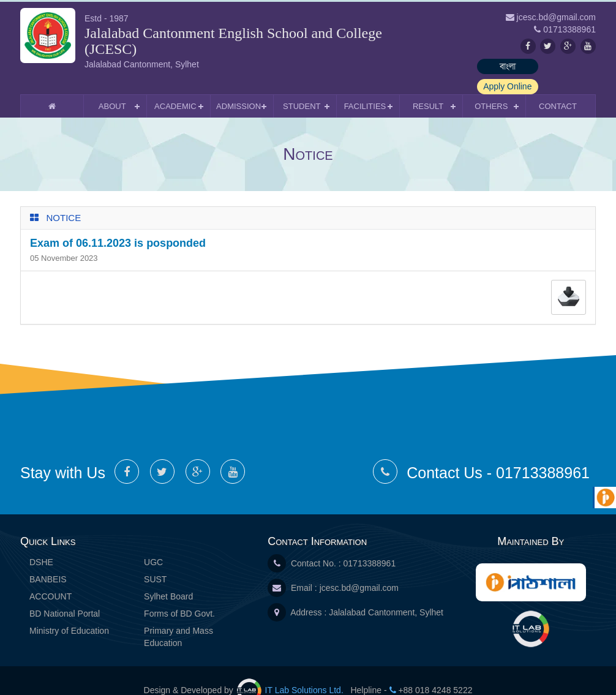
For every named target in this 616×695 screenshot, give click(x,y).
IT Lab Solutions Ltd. (291, 670)
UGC (153, 542)
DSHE (41, 542)
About (112, 86)
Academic (175, 86)
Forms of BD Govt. (179, 593)
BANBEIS (48, 559)
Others (491, 86)
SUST (155, 559)
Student (302, 86)
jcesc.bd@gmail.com (359, 568)
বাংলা (495, 66)
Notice (64, 197)
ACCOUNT (51, 576)
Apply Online (565, 66)
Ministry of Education (69, 610)
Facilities (365, 86)
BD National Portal (65, 593)
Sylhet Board (168, 576)
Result (428, 86)
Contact (558, 86)
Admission (239, 86)
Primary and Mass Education (178, 617)
